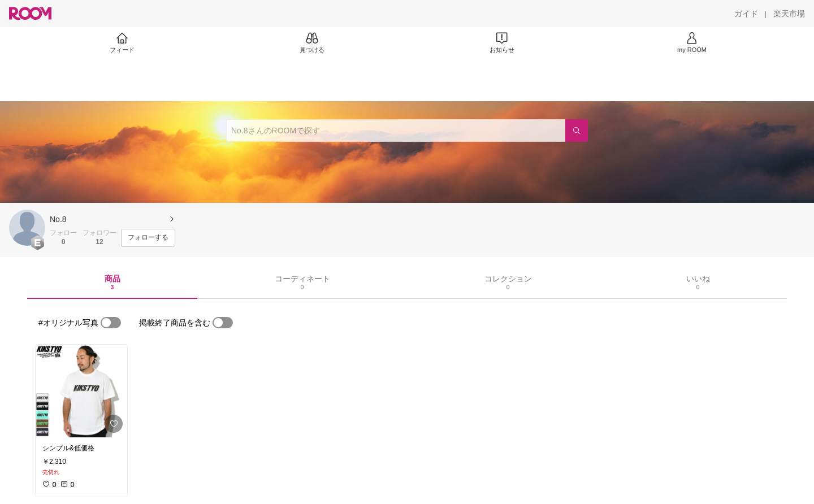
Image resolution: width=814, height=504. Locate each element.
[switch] (111, 323)
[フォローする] (148, 238)
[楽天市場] (789, 14)
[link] (81, 391)
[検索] (577, 131)
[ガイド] (746, 14)
